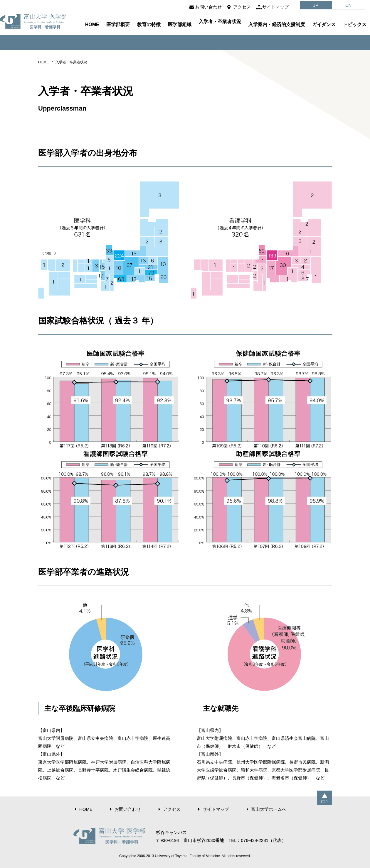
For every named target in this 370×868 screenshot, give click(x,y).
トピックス (355, 24)
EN (348, 5)
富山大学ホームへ (269, 809)
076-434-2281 (254, 840)
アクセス (242, 7)
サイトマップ (275, 7)
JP (316, 5)
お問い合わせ (208, 7)
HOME (92, 24)
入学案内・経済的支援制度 (277, 24)
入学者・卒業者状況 (220, 22)
